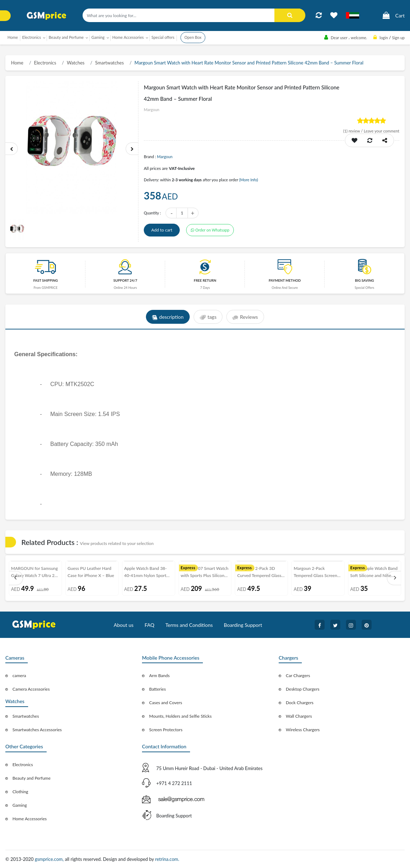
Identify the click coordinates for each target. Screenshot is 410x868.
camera (19, 675)
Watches (76, 63)
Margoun (165, 157)
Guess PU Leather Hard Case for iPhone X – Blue (91, 572)
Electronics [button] (31, 37)
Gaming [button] (98, 37)
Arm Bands (159, 675)
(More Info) (249, 180)
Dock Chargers (300, 703)
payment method (285, 280)
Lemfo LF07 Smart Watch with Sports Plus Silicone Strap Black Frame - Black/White (205, 573)
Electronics (45, 63)
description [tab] (168, 317)
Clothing (20, 792)
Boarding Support (243, 625)
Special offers (163, 37)
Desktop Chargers (303, 689)
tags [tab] (208, 317)
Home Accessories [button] (128, 37)
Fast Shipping (45, 280)
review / (353, 131)
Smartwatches (109, 63)
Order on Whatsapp (210, 230)
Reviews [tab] (245, 317)
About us (124, 625)
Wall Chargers (299, 716)
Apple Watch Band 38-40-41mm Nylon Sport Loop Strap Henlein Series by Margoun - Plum (148, 573)
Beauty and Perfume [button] (66, 37)
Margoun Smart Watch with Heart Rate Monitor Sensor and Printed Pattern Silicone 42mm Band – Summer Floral (249, 63)
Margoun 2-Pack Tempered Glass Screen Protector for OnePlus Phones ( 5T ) (315, 573)
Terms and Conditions (189, 625)
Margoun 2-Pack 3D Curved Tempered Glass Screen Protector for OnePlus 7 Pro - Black (259, 573)
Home (13, 37)
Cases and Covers (166, 703)
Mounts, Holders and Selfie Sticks (180, 716)
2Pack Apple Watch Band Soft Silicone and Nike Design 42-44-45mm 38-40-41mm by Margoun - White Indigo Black (374, 573)
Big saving (364, 280)
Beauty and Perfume (31, 778)
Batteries (157, 689)
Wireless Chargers (303, 730)
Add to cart (162, 230)
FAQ (149, 625)
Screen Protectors (166, 730)
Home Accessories (30, 819)
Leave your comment (382, 131)
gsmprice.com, (50, 859)
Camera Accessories (31, 689)
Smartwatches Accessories (37, 730)
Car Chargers (298, 675)
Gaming (20, 805)
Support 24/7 (125, 280)
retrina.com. (167, 859)
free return (205, 280)
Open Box (193, 37)
